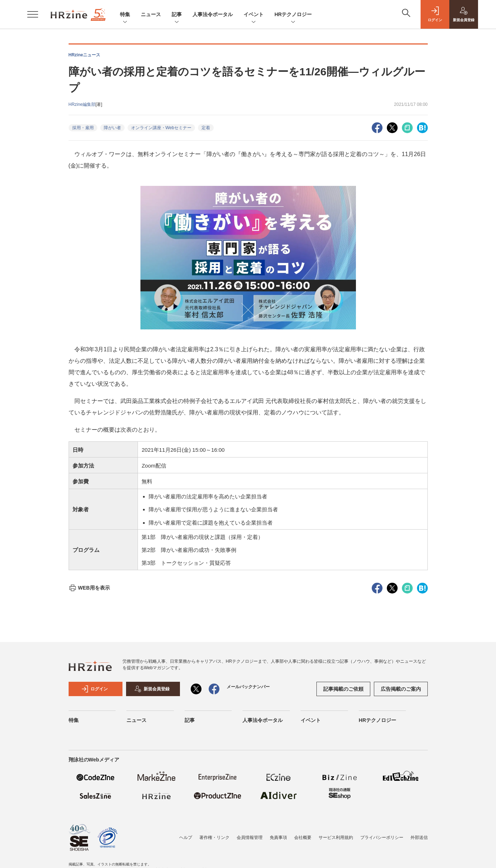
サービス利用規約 (336, 837)
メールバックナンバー (248, 687)
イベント (254, 15)
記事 (177, 15)
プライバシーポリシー (382, 837)
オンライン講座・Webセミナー (161, 128)
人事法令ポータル (213, 14)
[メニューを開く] (33, 14)
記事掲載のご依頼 (343, 689)
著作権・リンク (214, 837)
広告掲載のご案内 (401, 689)
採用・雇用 (83, 128)
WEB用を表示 (89, 588)
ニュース (151, 14)
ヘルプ (186, 837)
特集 (125, 15)
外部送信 (419, 837)
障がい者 (112, 128)
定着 (206, 128)
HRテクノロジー (293, 15)
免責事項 (278, 837)
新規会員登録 (152, 689)
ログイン (94, 689)
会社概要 (303, 837)
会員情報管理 (250, 837)
